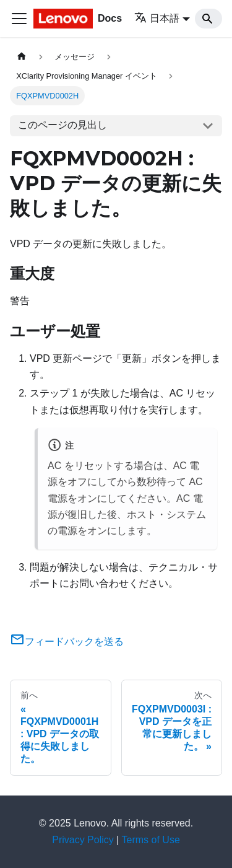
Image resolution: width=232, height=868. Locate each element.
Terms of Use (151, 840)
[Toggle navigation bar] (19, 19)
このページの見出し (62, 125)
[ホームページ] (22, 57)
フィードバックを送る (67, 642)
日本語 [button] (157, 18)
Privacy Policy (83, 840)
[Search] (208, 19)
